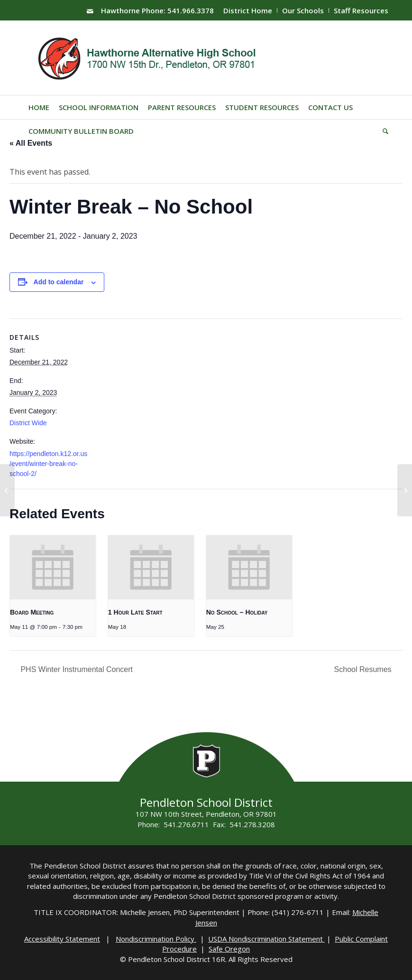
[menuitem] (248, 10)
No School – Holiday (237, 612)
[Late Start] (7, 490)
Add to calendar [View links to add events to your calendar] (59, 282)
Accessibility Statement (62, 939)
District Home (248, 10)
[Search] (383, 131)
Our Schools (303, 10)
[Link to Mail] (90, 11)
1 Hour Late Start (135, 612)
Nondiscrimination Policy (156, 939)
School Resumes (364, 669)
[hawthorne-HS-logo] (148, 58)
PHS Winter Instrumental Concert (76, 669)
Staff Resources (361, 10)
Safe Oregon (229, 949)
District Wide (28, 423)
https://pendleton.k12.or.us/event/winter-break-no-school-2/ (48, 464)
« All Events (31, 143)
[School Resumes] (405, 490)
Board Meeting (32, 612)
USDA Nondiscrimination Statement (266, 939)
